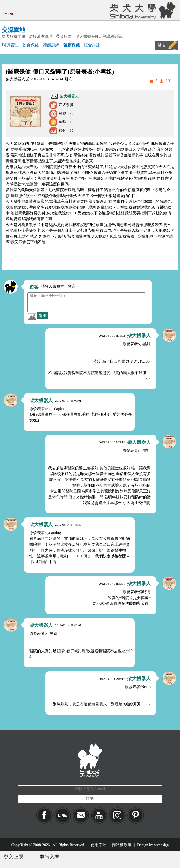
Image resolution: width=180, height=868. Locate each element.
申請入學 (49, 857)
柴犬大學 (142, 10)
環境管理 (10, 45)
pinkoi (136, 815)
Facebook (44, 815)
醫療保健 (72, 45)
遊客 (34, 287)
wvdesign (161, 845)
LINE (63, 815)
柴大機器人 (69, 96)
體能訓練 (51, 45)
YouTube (99, 815)
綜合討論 (92, 45)
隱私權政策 (122, 845)
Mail (81, 815)
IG (117, 815)
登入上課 (14, 857)
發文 (162, 45)
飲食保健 (31, 45)
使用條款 (98, 845)
